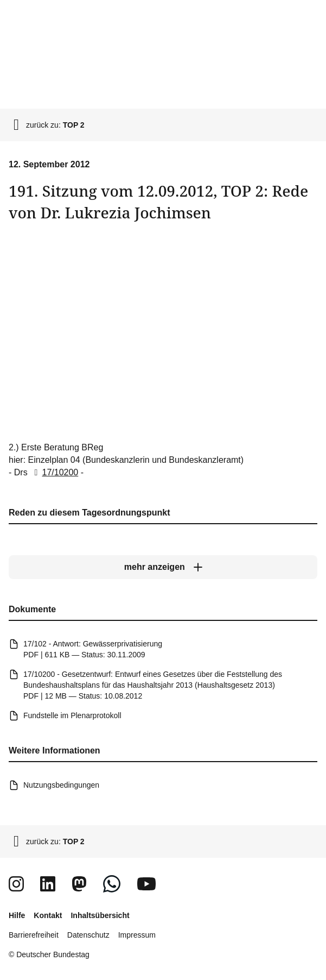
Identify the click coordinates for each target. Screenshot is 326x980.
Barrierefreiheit (34, 935)
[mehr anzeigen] (163, 567)
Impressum (137, 935)
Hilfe (17, 915)
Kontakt (48, 915)
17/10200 (54, 472)
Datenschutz (88, 935)
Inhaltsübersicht (100, 915)
